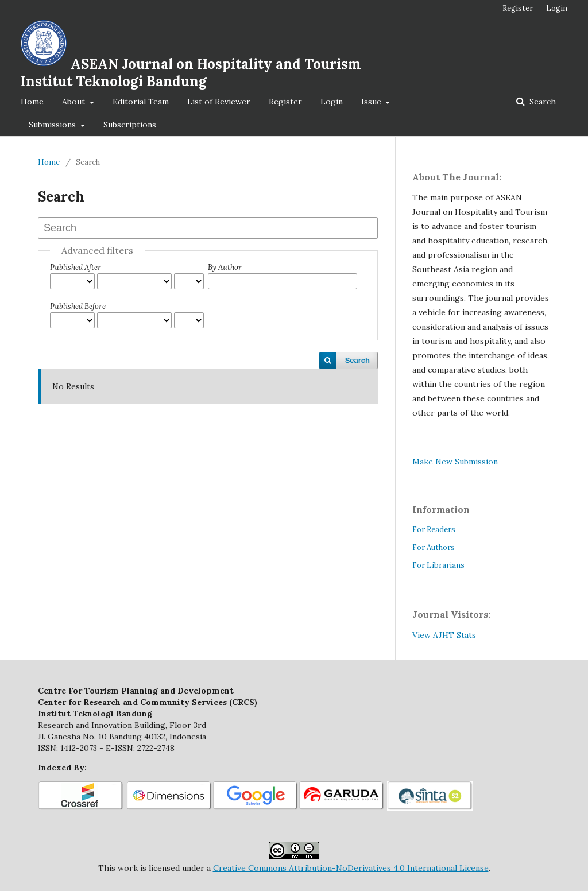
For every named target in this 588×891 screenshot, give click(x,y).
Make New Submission (455, 462)
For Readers (434, 530)
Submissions (53, 125)
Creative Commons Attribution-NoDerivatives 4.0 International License (351, 868)
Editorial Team (141, 102)
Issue (372, 102)
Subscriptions (130, 125)
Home (32, 102)
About (75, 102)
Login (332, 102)
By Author (225, 267)
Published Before (78, 306)
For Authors (434, 547)
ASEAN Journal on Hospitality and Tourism (191, 73)
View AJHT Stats (444, 635)
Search (541, 102)
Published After (76, 267)
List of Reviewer (219, 102)
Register (285, 102)
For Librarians (438, 565)
